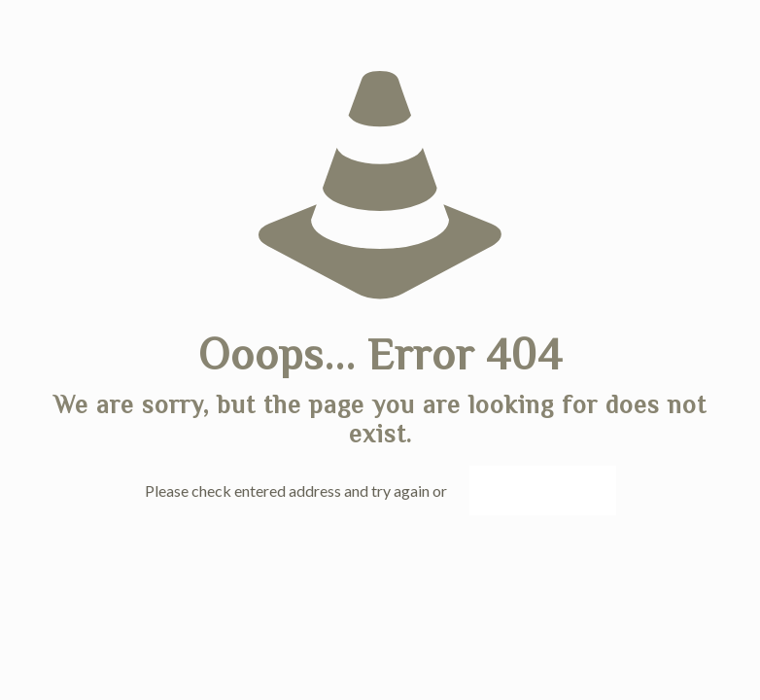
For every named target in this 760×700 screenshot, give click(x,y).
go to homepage (543, 490)
